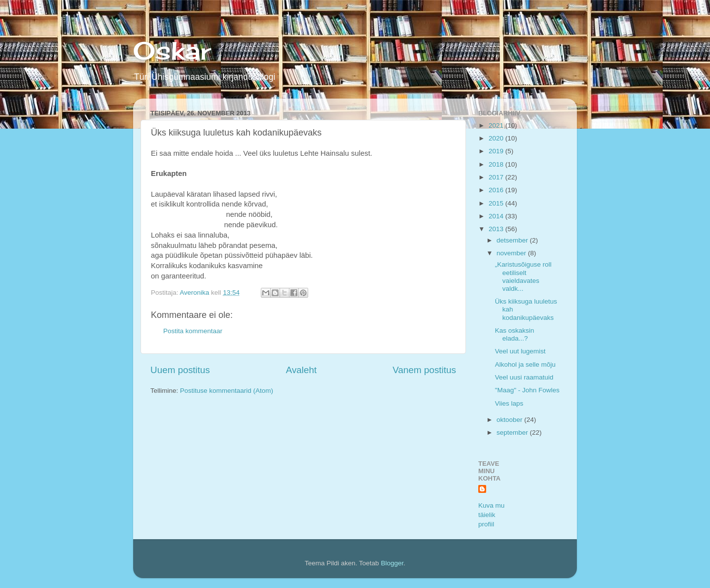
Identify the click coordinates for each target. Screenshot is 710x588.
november (512, 253)
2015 (497, 203)
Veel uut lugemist (520, 351)
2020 (497, 138)
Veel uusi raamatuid (524, 377)
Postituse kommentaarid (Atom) (227, 391)
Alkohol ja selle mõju (525, 364)
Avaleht (302, 370)
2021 (497, 125)
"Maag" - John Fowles (527, 390)
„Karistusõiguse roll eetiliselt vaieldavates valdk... (523, 277)
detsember (513, 240)
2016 (497, 190)
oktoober (510, 420)
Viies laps (509, 403)
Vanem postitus (424, 370)
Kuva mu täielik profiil (491, 515)
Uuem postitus (180, 370)
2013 (497, 229)
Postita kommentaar (193, 331)
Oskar (172, 51)
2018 (497, 164)
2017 (497, 177)
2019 (497, 151)
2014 (497, 216)
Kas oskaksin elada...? (515, 334)
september (513, 432)
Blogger (392, 563)
